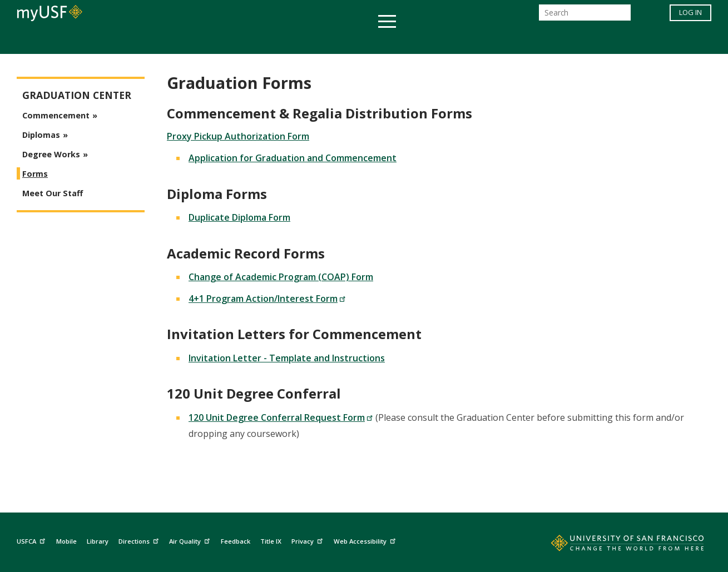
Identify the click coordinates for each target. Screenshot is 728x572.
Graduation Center (77, 95)
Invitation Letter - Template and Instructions (287, 358)
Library (98, 541)
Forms (35, 174)
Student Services (231, 41)
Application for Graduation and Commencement (293, 158)
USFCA (32, 540)
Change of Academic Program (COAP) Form (281, 277)
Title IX (271, 541)
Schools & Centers (561, 41)
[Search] (585, 16)
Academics (149, 41)
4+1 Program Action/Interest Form (267, 299)
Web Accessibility (366, 540)
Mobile (66, 541)
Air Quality (191, 540)
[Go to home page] (615, 545)
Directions (140, 540)
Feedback (236, 541)
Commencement (56, 115)
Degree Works (51, 154)
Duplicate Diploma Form (239, 217)
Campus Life (420, 41)
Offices (482, 41)
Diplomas (41, 135)
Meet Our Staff (53, 193)
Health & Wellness (331, 41)
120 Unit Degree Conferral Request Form (281, 417)
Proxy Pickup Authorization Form (238, 136)
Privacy (308, 540)
